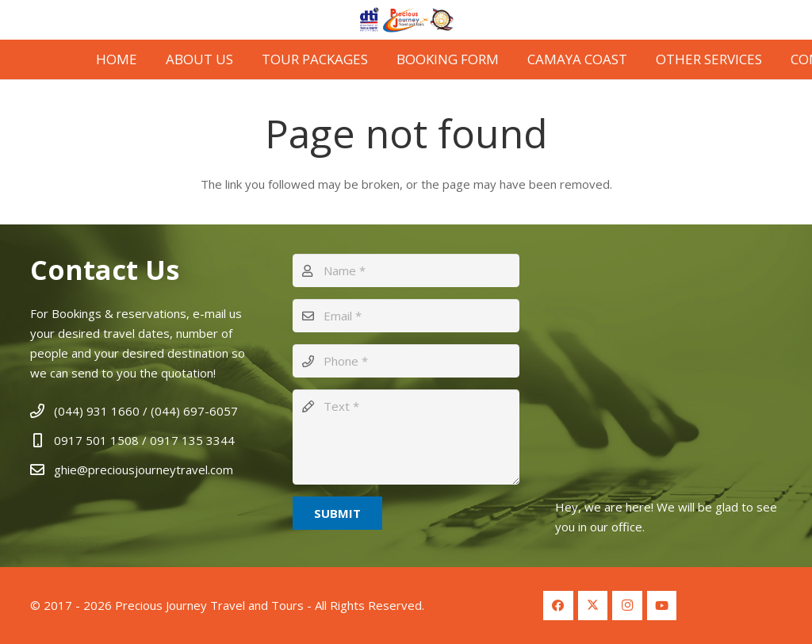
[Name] (406, 270)
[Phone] (406, 361)
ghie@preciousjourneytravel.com (144, 470)
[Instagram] (627, 606)
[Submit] (337, 513)
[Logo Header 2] (406, 20)
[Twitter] (593, 606)
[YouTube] (662, 606)
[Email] (406, 316)
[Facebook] (558, 606)
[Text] (406, 437)
